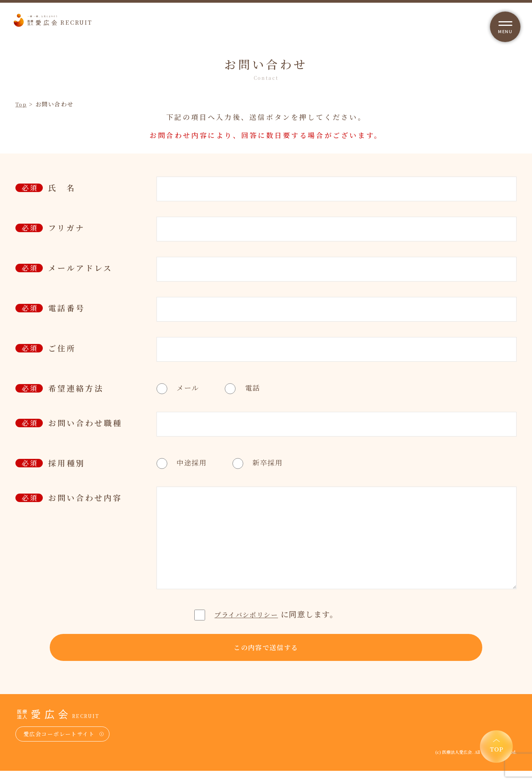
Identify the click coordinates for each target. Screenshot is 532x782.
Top (22, 104)
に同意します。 (266, 614)
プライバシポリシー (247, 614)
